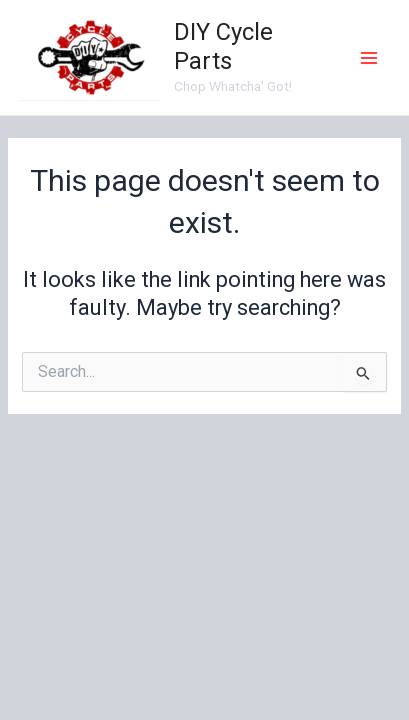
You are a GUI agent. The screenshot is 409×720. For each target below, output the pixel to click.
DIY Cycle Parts (223, 46)
